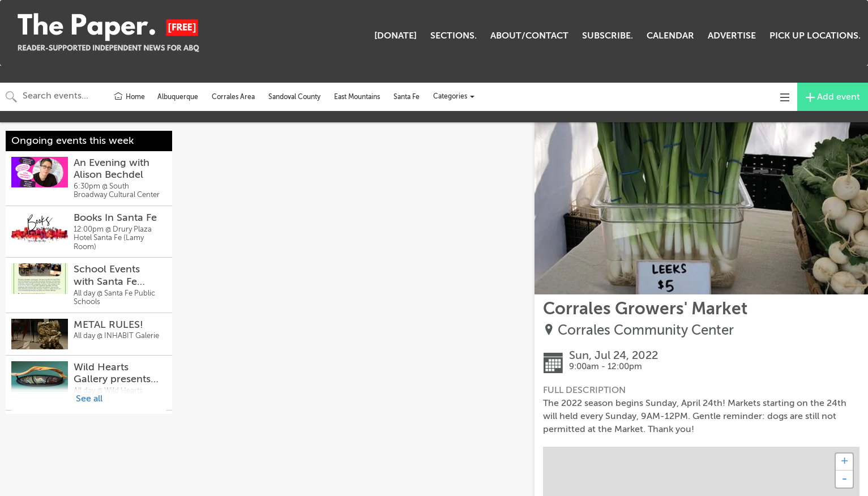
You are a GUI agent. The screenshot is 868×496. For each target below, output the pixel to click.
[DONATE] (395, 36)
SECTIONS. (454, 36)
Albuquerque (178, 97)
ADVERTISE (732, 36)
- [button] (844, 479)
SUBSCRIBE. (608, 36)
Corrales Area (233, 97)
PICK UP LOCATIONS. (815, 36)
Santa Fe (407, 97)
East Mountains (357, 97)
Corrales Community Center (646, 330)
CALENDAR (670, 36)
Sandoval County (294, 97)
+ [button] (845, 462)
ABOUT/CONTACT (529, 36)
